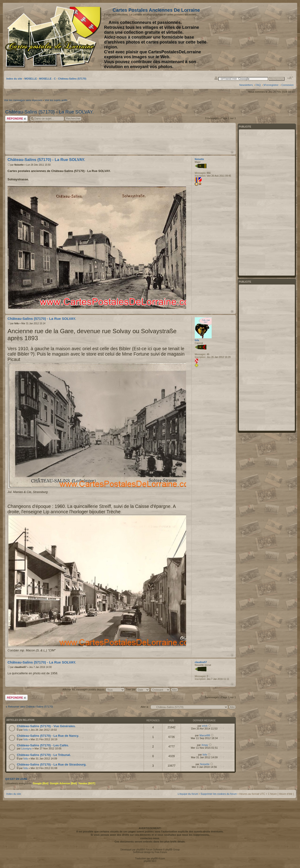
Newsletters (246, 85)
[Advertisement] (257, 37)
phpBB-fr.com (158, 859)
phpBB (140, 850)
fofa (16, 323)
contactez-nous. (150, 838)
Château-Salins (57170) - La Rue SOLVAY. (49, 112)
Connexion (287, 85)
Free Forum (161, 852)
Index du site (14, 79)
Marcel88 (205, 735)
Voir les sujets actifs (56, 100)
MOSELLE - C (47, 79)
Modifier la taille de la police (290, 78)
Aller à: (145, 707)
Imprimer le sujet (216, 78)
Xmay (205, 745)
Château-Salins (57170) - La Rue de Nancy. (48, 736)
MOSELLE (31, 79)
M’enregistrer (271, 85)
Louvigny (26, 748)
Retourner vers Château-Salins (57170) (30, 707)
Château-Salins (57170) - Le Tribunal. (44, 755)
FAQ (258, 85)
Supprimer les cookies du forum (219, 794)
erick (205, 726)
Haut (232, 152)
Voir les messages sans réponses (23, 100)
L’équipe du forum (188, 794)
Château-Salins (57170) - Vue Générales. (46, 726)
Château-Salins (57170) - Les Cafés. (43, 745)
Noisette (19, 165)
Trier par (138, 689)
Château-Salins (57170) (72, 79)
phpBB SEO (150, 861)
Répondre (16, 119)
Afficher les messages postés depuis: (94, 689)
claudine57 (20, 667)
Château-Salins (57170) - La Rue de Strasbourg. (52, 764)
